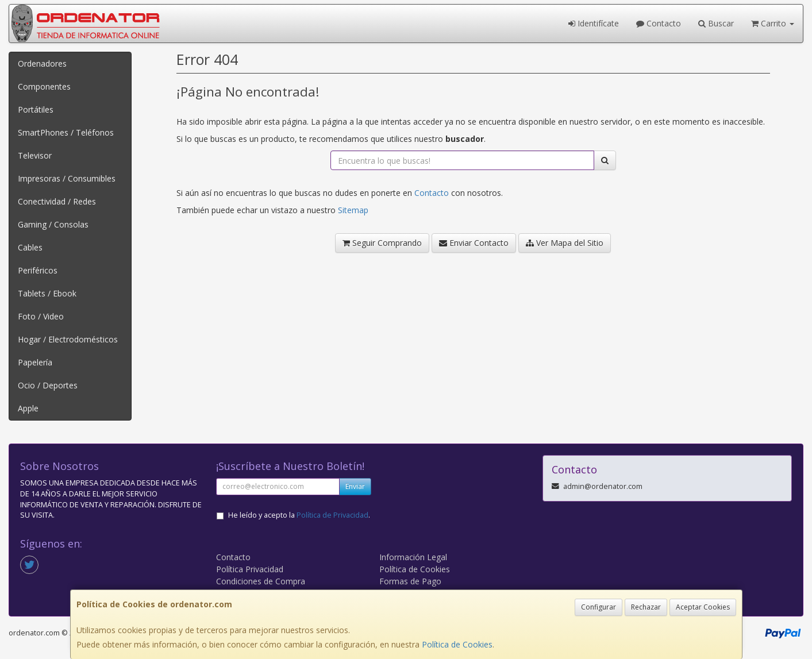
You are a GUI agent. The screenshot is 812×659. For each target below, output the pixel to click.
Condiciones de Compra (261, 581)
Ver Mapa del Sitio (565, 243)
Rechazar (646, 607)
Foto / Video (41, 316)
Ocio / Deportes (48, 385)
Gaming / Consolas (53, 224)
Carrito (773, 23)
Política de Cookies (457, 644)
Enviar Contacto (474, 243)
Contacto (659, 23)
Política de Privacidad (332, 515)
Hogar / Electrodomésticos (68, 339)
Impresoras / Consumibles (67, 178)
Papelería (35, 362)
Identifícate (594, 23)
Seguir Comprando (382, 243)
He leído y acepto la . (299, 515)
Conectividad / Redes (57, 201)
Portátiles (36, 109)
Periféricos (38, 270)
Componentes (44, 86)
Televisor (35, 155)
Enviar (355, 486)
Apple (28, 408)
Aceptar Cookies (703, 607)
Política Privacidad (250, 569)
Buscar (716, 23)
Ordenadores (42, 63)
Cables (30, 247)
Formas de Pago (410, 581)
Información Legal (413, 557)
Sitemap (353, 210)
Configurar (599, 607)
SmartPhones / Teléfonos (66, 132)
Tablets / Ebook (47, 293)
